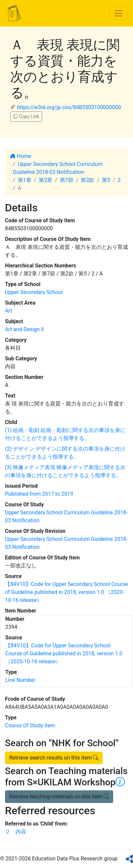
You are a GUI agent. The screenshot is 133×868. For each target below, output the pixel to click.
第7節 (67, 180)
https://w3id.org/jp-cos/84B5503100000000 (69, 107)
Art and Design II (24, 329)
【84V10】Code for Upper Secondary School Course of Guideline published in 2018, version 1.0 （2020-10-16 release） (66, 592)
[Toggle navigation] (118, 13)
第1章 (25, 180)
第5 (106, 180)
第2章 (45, 180)
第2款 (88, 180)
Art (8, 311)
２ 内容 (16, 832)
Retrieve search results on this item (54, 758)
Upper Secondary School (34, 292)
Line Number (20, 680)
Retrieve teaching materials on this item (59, 796)
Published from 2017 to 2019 (39, 494)
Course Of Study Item (30, 725)
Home (21, 156)
